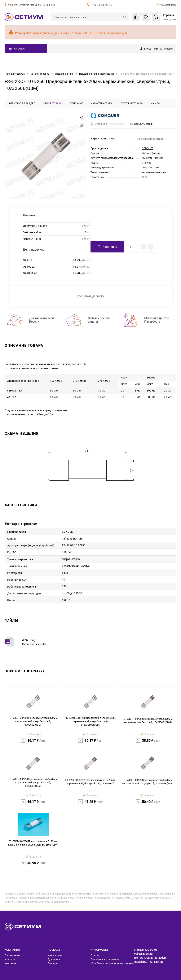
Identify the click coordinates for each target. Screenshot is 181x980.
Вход (147, 48)
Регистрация (163, 48)
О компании (12, 955)
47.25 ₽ (90, 804)
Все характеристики (150, 139)
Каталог (17, 49)
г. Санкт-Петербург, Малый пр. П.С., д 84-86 (32, 5)
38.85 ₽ (148, 743)
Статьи (95, 955)
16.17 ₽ (33, 743)
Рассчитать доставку (90, 296)
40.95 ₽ (33, 865)
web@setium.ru (168, 5)
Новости (10, 959)
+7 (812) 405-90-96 (101, 5)
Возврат (53, 963)
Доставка (54, 959)
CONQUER (148, 148)
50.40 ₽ (148, 804)
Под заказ (33, 734)
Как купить (55, 955)
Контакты (11, 963)
